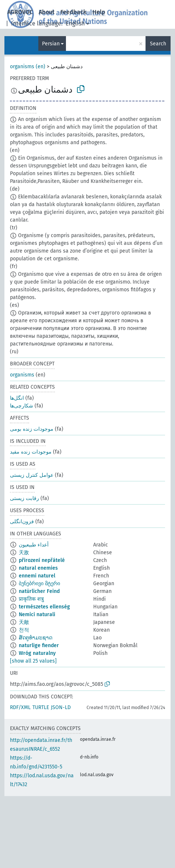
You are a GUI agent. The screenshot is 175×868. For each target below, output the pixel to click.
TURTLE (41, 707)
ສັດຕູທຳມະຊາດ (36, 638)
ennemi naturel (37, 576)
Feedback (73, 12)
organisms (22, 375)
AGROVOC (20, 12)
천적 (24, 630)
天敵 (24, 622)
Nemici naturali (37, 614)
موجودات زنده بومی (32, 429)
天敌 (24, 553)
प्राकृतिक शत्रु (31, 599)
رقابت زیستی (24, 498)
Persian (51, 44)
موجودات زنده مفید (31, 452)
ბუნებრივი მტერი (39, 584)
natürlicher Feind (39, 591)
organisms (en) (28, 67)
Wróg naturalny (37, 653)
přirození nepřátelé (42, 560)
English (75, 23)
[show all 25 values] (33, 661)
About (47, 12)
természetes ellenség (44, 607)
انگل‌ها (17, 398)
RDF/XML (20, 707)
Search (158, 44)
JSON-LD (61, 707)
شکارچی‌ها (22, 406)
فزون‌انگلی (22, 522)
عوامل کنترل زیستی (32, 475)
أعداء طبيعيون (34, 545)
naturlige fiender (39, 645)
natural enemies (38, 568)
